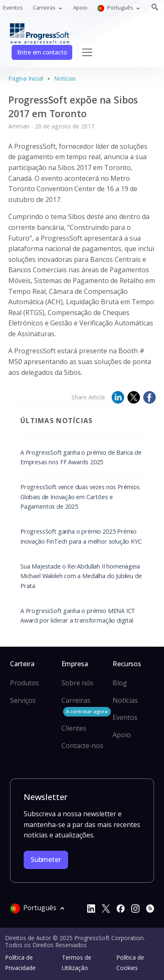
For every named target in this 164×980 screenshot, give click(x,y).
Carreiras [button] (45, 7)
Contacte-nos (82, 746)
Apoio (80, 7)
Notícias (65, 78)
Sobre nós (77, 683)
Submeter (46, 859)
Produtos (24, 683)
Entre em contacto (42, 52)
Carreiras (86, 706)
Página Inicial (26, 78)
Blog (120, 683)
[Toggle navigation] (87, 52)
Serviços (23, 700)
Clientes (74, 728)
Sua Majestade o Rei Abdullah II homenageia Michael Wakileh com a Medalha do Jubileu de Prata (81, 576)
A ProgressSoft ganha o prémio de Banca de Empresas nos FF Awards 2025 (81, 457)
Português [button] (116, 8)
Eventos (13, 7)
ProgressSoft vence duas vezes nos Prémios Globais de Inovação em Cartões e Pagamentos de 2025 (80, 496)
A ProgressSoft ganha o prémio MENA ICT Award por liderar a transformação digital (78, 615)
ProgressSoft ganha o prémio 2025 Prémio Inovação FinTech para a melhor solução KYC (81, 536)
